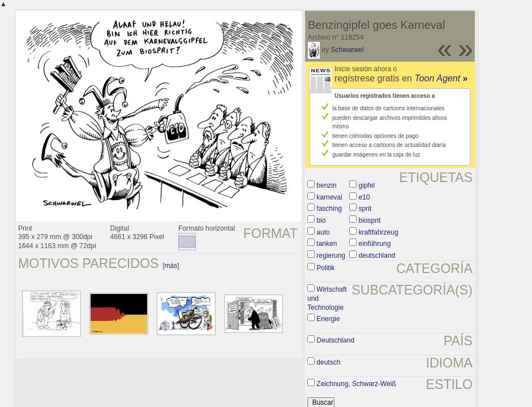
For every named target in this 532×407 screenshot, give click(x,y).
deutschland (377, 256)
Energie (328, 319)
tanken (327, 244)
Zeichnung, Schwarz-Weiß (356, 384)
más (171, 266)
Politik (325, 268)
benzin (326, 185)
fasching (329, 209)
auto (323, 232)
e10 (364, 197)
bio (321, 220)
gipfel (367, 185)
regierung (331, 256)
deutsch (328, 362)
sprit (365, 209)
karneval (329, 197)
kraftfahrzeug (379, 232)
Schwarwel (347, 50)
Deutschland (335, 340)
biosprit (370, 220)
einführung (375, 244)
